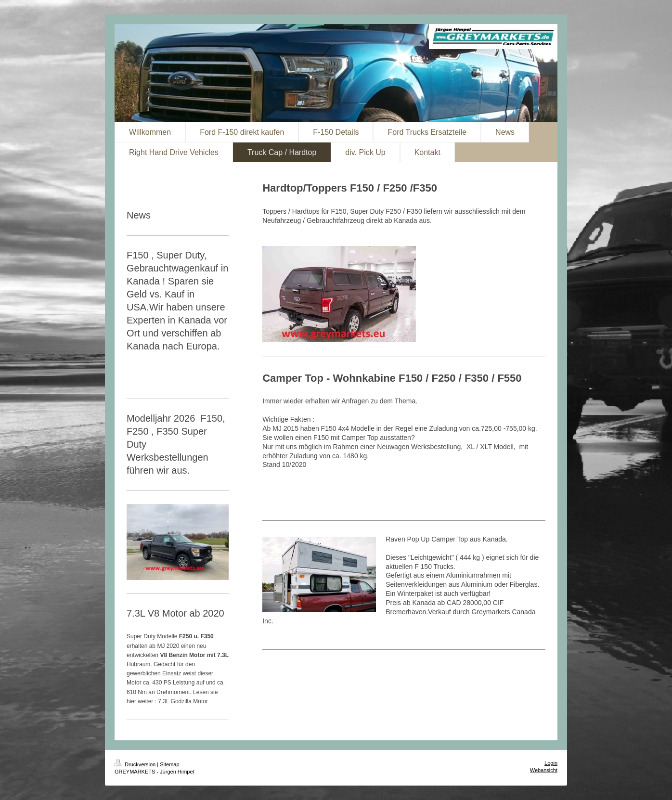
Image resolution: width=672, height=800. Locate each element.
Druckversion (136, 764)
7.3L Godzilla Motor (183, 701)
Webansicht (544, 770)
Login (551, 763)
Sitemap (169, 764)
